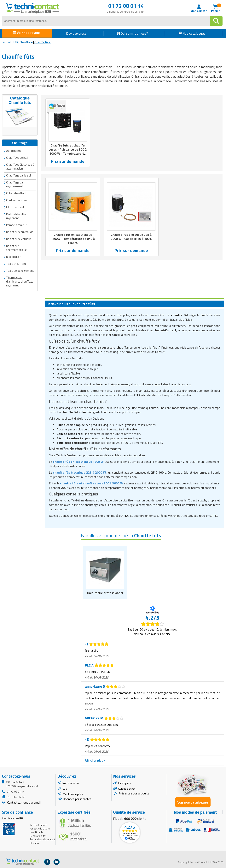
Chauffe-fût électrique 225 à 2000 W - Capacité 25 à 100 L (131, 237)
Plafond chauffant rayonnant (17, 216)
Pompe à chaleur (16, 225)
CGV (65, 788)
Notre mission (71, 783)
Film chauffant (15, 207)
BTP (15, 42)
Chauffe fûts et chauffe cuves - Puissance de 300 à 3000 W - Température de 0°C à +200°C (68, 152)
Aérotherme (14, 150)
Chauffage (26, 42)
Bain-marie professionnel (105, 593)
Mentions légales (73, 794)
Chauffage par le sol (18, 175)
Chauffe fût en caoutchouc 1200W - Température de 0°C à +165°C (73, 240)
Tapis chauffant (16, 263)
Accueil (7, 42)
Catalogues (124, 783)
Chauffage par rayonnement (15, 184)
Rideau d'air (13, 256)
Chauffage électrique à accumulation (20, 166)
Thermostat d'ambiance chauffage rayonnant (20, 281)
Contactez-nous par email (23, 802)
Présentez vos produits (134, 793)
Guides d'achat (127, 788)
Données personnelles (77, 799)
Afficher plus (96, 760)
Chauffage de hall (17, 157)
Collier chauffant (16, 193)
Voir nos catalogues (193, 802)
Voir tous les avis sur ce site (152, 634)
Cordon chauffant (17, 200)
